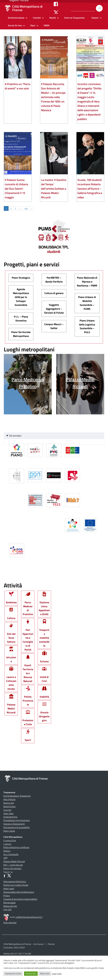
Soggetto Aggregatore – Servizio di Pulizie (54, 309)
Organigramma (10, 817)
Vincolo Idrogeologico (44, 713)
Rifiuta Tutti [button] (45, 974)
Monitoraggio (9, 903)
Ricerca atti (9, 803)
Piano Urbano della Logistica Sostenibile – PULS (87, 326)
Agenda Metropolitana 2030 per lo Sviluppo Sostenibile (21, 297)
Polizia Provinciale (28, 697)
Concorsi (7, 810)
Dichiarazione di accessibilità (16, 827)
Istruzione (11, 656)
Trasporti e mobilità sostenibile (44, 634)
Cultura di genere (54, 293)
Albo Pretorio (9, 799)
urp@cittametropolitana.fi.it (29, 917)
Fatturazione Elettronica (15, 881)
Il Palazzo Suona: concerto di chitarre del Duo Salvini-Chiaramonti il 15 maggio (16, 189)
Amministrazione (16, 18)
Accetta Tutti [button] (31, 974)
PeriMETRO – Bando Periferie (54, 280)
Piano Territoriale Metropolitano (21, 334)
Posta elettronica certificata (16, 847)
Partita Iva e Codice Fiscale (16, 885)
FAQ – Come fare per (13, 865)
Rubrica (7, 851)
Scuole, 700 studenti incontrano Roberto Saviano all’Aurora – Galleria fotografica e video (90, 189)
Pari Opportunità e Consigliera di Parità (28, 636)
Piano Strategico (21, 278)
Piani (33, 25)
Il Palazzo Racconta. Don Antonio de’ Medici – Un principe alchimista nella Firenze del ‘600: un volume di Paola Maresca (53, 97)
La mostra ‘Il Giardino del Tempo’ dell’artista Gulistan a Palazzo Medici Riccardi (54, 189)
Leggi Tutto (57, 974)
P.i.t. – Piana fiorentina (21, 319)
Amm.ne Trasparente (74, 18)
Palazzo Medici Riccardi (11, 705)
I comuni (7, 844)
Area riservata (10, 923)
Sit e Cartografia (11, 854)
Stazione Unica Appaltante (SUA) (44, 605)
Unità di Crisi (44, 676)
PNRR (47, 25)
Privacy (7, 896)
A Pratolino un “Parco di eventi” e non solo (18, 86)
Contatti (37, 18)
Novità (53, 18)
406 (26, 208)
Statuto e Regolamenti (14, 824)
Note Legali (9, 888)
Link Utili (7, 909)
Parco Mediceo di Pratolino (28, 605)
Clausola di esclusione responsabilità (20, 899)
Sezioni (95, 18)
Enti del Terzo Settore (11, 634)
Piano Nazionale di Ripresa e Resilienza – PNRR (87, 282)
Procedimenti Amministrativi (17, 820)
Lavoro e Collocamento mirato (11, 680)
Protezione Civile (28, 719)
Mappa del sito (10, 906)
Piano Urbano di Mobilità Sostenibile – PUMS (87, 303)
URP (5, 858)
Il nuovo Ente (10, 840)
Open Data (8, 813)
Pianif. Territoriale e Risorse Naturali (28, 670)
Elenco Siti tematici (12, 868)
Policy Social (9, 831)
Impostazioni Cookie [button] (13, 974)
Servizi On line (15, 25)
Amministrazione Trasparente (17, 796)
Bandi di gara (9, 806)
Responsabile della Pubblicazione (19, 892)
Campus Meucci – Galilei (54, 326)
